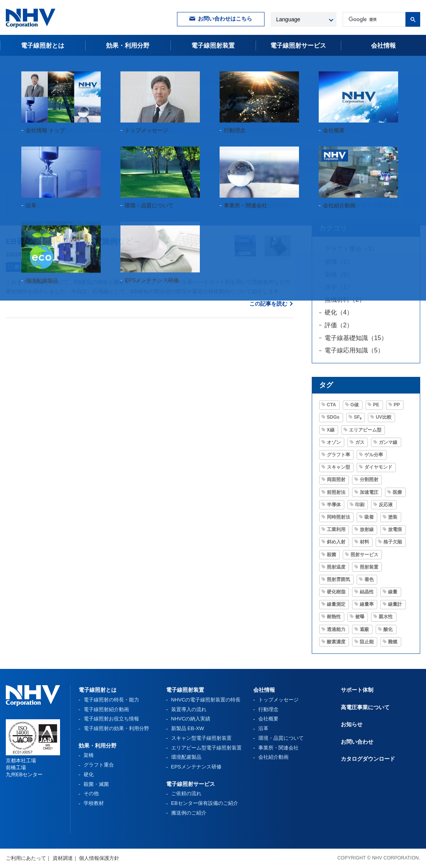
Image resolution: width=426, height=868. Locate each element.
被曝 (360, 617)
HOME (13, 65)
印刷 (73, 267)
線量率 (367, 604)
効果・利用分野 (128, 46)
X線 (331, 430)
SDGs (333, 417)
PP (397, 405)
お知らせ (352, 724)
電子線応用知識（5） (354, 350)
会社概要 (268, 719)
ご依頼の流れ (186, 793)
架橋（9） (339, 274)
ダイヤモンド (378, 467)
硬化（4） (339, 312)
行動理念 (268, 709)
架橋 (89, 755)
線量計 (395, 604)
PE (376, 405)
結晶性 (367, 592)
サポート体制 (357, 690)
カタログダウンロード (368, 759)
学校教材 (94, 803)
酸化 (388, 629)
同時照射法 (338, 517)
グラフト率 (338, 455)
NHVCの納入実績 (191, 719)
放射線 (367, 529)
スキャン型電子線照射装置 (201, 738)
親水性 (386, 617)
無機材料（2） (345, 300)
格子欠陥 (393, 542)
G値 (355, 405)
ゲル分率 (374, 455)
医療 (397, 492)
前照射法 (336, 492)
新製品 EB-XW (188, 728)
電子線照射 (298, 46)
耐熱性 (334, 617)
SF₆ (358, 417)
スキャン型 (338, 467)
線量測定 (336, 604)
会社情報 (383, 46)
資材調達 (63, 858)
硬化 (19, 267)
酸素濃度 (336, 642)
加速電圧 (369, 492)
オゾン (334, 442)
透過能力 (336, 629)
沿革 (263, 728)
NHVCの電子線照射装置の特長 (206, 700)
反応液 (386, 505)
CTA (332, 405)
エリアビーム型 (365, 430)
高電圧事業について (365, 707)
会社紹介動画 (273, 757)
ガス (360, 442)
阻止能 (367, 642)
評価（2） (339, 325)
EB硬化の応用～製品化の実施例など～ (73, 241)
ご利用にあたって (26, 858)
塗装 (96, 267)
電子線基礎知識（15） (356, 338)
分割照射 (369, 480)
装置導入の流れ (189, 709)
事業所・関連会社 (278, 748)
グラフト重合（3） (351, 249)
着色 (369, 579)
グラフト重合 (99, 765)
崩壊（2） (339, 262)
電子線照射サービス (191, 784)
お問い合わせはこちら (225, 19)
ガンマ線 (388, 442)
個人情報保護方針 (99, 858)
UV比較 (46, 267)
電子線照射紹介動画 (106, 709)
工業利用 (336, 529)
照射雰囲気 (338, 579)
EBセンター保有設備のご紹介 (205, 803)
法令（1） (339, 287)
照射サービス (364, 555)
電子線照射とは (43, 46)
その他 (91, 793)
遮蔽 (364, 629)
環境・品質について (281, 738)
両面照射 (336, 480)
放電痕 (395, 529)
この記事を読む (268, 304)
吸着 (369, 517)
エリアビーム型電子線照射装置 (206, 748)
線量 (393, 592)
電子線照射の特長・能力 (111, 700)
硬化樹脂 (336, 592)
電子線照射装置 (213, 46)
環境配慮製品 (186, 757)
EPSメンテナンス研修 (196, 767)
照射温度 (336, 567)
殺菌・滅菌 (96, 784)
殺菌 (332, 555)
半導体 (334, 505)
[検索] (373, 19)
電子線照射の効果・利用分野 (116, 728)
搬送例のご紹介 (189, 813)
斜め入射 (336, 542)
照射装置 (369, 567)
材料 (364, 542)
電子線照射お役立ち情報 (55, 65)
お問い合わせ (357, 742)
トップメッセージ (278, 700)
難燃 (393, 642)
